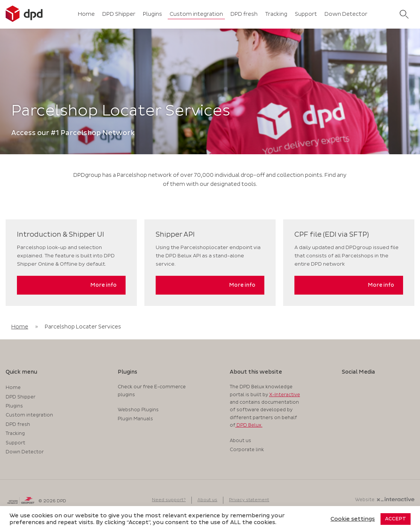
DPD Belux (248, 425)
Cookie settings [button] (353, 519)
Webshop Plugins (138, 410)
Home (86, 14)
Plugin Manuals (135, 419)
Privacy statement (249, 500)
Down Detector (346, 14)
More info (103, 285)
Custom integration (196, 14)
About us (240, 441)
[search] (404, 14)
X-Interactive (285, 395)
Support (306, 14)
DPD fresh (244, 14)
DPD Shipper (119, 14)
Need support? (169, 500)
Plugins (152, 14)
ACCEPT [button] (396, 519)
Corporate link (247, 450)
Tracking (276, 14)
